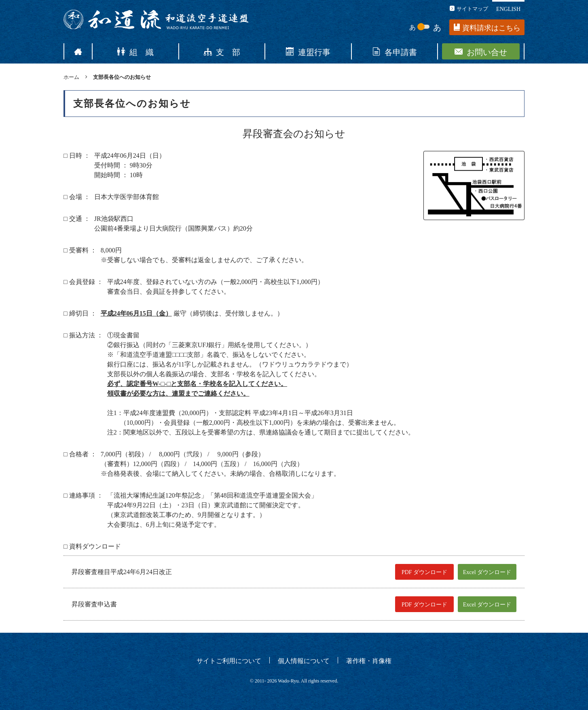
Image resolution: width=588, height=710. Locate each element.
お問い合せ (481, 51)
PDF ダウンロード (424, 572)
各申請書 (395, 51)
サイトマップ (469, 8)
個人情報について (304, 660)
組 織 (135, 51)
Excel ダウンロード (487, 572)
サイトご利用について (229, 660)
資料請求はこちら (487, 28)
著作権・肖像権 (369, 660)
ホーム (71, 77)
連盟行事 (308, 51)
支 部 (222, 51)
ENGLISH (508, 8)
